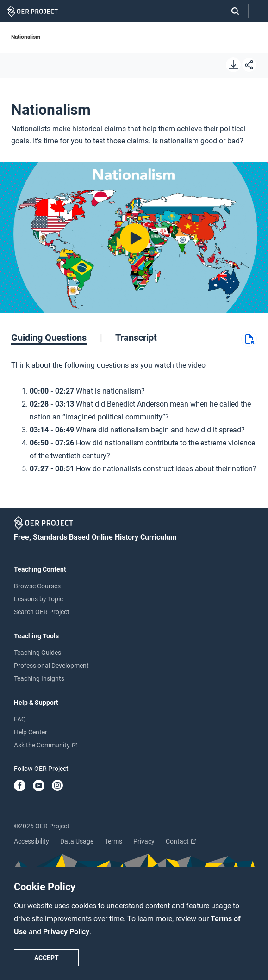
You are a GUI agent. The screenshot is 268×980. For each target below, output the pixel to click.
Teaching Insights (39, 678)
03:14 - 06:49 (52, 430)
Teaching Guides (37, 653)
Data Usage (77, 841)
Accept (47, 958)
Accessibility (31, 841)
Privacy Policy (66, 932)
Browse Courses (37, 586)
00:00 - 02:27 (52, 391)
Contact (181, 841)
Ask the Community (45, 745)
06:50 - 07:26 (52, 443)
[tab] (57, 338)
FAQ (20, 719)
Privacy (144, 841)
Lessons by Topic (38, 599)
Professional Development (51, 666)
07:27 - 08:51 (52, 469)
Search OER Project (42, 612)
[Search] (231, 11)
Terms (113, 841)
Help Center (31, 732)
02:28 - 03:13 (52, 404)
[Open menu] (258, 11)
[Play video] (134, 237)
